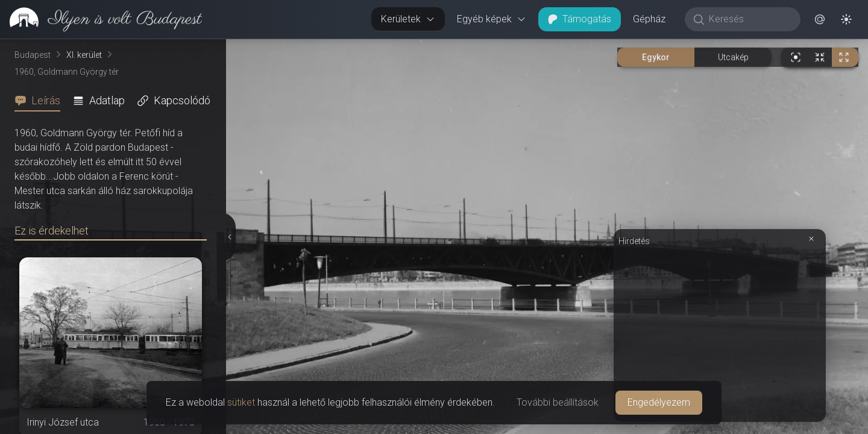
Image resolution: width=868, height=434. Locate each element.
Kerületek (408, 19)
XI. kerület (84, 55)
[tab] (41, 101)
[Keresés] (749, 19)
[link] (101, 19)
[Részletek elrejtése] (230, 237)
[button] (820, 19)
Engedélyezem (659, 402)
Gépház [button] (649, 19)
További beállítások (558, 402)
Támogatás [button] (580, 19)
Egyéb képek (492, 19)
